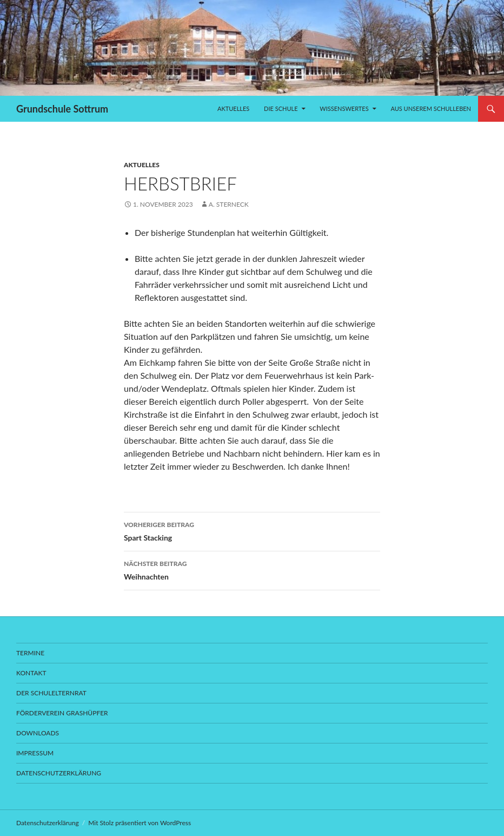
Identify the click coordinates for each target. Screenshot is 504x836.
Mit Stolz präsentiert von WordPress (140, 823)
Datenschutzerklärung (59, 773)
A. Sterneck (229, 204)
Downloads (38, 733)
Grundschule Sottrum (62, 109)
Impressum (35, 753)
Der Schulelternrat (51, 693)
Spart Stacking (252, 530)
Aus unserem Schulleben (431, 108)
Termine (30, 653)
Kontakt (31, 673)
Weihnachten (252, 569)
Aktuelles (233, 108)
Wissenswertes (344, 108)
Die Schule (281, 108)
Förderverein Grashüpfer (62, 713)
